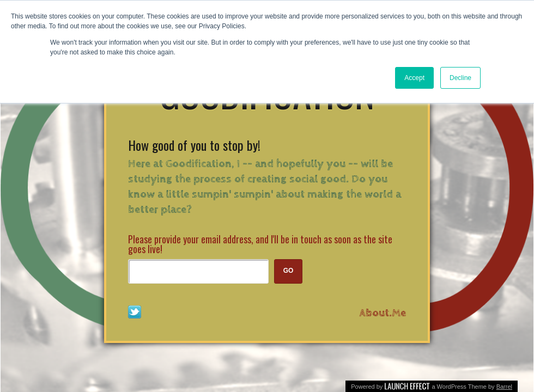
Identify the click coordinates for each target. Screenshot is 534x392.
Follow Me (135, 312)
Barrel (504, 387)
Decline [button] (460, 78)
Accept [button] (414, 78)
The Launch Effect (407, 385)
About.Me (383, 313)
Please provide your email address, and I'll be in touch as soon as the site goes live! (260, 244)
